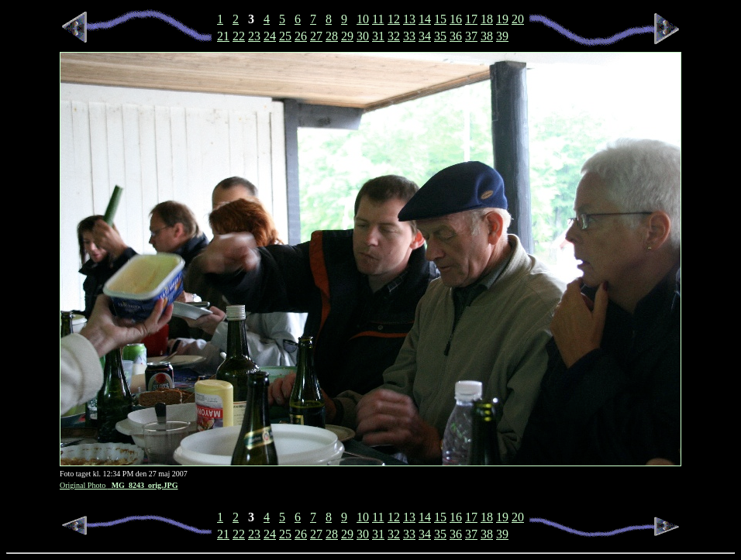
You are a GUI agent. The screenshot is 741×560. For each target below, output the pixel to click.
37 (471, 36)
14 (425, 19)
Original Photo (119, 485)
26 (301, 36)
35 (440, 36)
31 (378, 36)
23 (254, 36)
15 (440, 19)
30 (363, 36)
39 (502, 36)
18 (487, 19)
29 (347, 36)
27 (316, 36)
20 (518, 19)
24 (270, 36)
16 (456, 19)
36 (456, 36)
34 (425, 36)
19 (502, 19)
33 (409, 36)
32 (394, 36)
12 (394, 19)
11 (378, 19)
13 (409, 19)
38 (487, 36)
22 (239, 36)
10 (363, 19)
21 (223, 36)
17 (471, 19)
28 (332, 36)
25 (285, 36)
